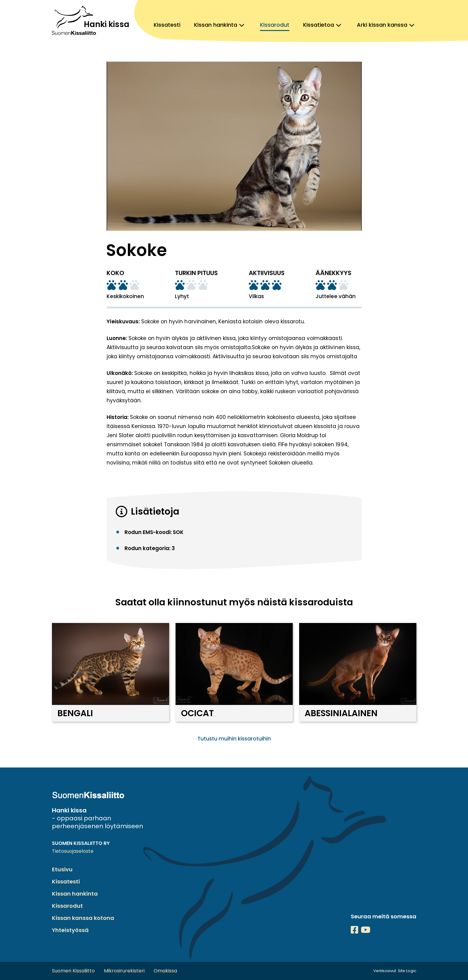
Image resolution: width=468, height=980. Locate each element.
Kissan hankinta (216, 25)
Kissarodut (275, 25)
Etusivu (62, 869)
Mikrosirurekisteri (124, 971)
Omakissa (165, 971)
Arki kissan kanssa (382, 25)
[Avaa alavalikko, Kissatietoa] (339, 25)
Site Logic (407, 971)
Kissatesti (167, 25)
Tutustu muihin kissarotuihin (234, 739)
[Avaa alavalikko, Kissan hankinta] (242, 25)
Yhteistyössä (70, 930)
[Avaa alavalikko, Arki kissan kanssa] (412, 25)
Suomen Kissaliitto (73, 971)
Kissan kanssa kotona (83, 918)
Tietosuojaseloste (73, 851)
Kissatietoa (319, 25)
